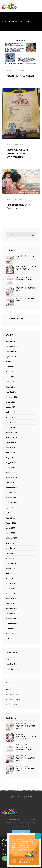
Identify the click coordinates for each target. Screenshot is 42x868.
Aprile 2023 (10, 467)
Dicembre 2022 (12, 487)
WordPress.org (11, 704)
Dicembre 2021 (11, 548)
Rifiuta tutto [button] (31, 858)
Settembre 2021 (12, 563)
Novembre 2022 (12, 493)
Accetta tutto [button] (11, 858)
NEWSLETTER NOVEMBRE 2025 (26, 289)
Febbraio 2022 (11, 538)
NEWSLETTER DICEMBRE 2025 (26, 257)
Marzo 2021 (10, 593)
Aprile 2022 (10, 528)
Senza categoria (12, 669)
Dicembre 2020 (12, 608)
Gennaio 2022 (11, 543)
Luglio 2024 (10, 412)
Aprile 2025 (10, 377)
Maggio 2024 (11, 422)
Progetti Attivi (11, 664)
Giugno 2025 (11, 367)
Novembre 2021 (12, 553)
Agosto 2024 (11, 407)
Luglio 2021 (10, 573)
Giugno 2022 (11, 518)
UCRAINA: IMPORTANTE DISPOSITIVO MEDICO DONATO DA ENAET (18, 153)
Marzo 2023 (10, 472)
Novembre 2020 (12, 613)
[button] (21, 833)
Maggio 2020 (11, 634)
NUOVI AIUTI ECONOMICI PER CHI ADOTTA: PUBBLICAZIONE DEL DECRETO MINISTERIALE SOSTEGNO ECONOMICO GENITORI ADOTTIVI (26, 268)
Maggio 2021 (11, 583)
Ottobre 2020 (11, 618)
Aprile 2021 (10, 588)
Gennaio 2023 (11, 482)
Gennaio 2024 (11, 437)
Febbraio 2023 (11, 477)
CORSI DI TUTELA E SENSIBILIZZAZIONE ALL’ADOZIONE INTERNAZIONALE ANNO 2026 (26, 278)
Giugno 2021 (10, 578)
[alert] (21, 852)
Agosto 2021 (11, 568)
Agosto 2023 (11, 447)
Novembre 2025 (12, 346)
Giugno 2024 (11, 417)
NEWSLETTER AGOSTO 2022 (20, 76)
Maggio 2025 (11, 372)
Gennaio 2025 (11, 387)
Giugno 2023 (11, 457)
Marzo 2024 (10, 427)
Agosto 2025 (11, 356)
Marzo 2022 (10, 533)
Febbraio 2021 (11, 598)
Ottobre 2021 (11, 558)
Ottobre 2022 (11, 498)
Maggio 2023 (11, 462)
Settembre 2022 (12, 503)
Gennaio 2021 (11, 603)
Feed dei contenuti (13, 694)
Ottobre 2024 (11, 402)
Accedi (8, 689)
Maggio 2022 (11, 523)
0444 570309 (11, 823)
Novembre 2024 (12, 397)
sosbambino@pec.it (21, 826)
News (9, 70)
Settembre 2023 (12, 442)
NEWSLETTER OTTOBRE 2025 (25, 300)
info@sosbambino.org (26, 823)
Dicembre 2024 (12, 392)
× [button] (39, 839)
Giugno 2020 (11, 629)
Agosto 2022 (11, 508)
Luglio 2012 (10, 639)
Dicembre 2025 (12, 341)
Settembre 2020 (12, 624)
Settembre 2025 (12, 351)
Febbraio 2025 (11, 382)
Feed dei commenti (13, 699)
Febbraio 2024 (11, 432)
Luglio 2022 (10, 513)
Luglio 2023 (10, 452)
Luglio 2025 (10, 361)
